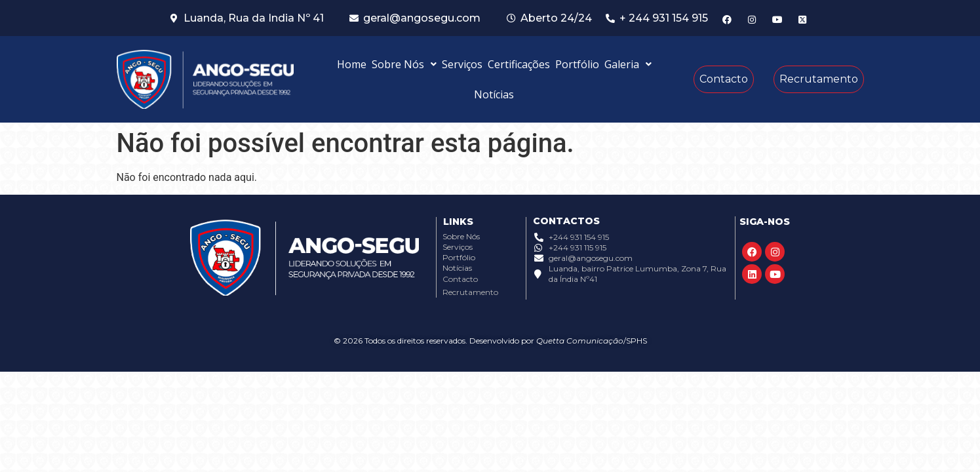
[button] (404, 64)
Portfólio (577, 64)
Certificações (519, 64)
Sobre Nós (404, 64)
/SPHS (635, 341)
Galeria (628, 64)
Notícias (494, 94)
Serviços (462, 64)
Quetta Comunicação (580, 341)
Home (352, 64)
